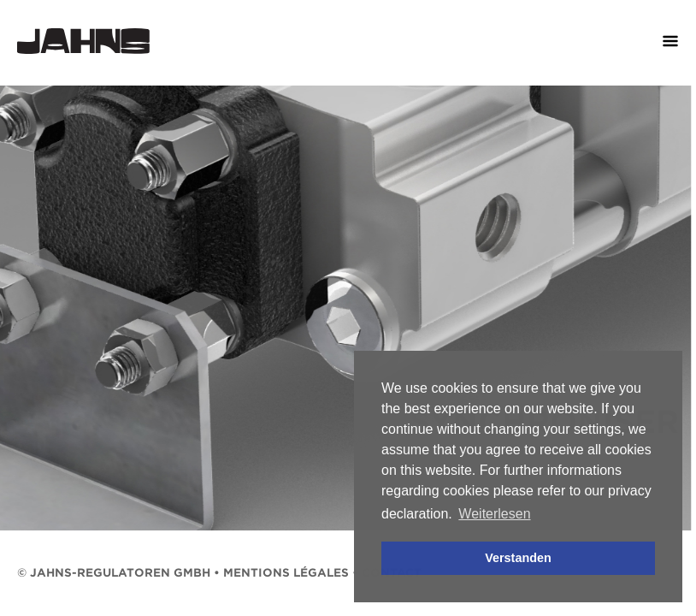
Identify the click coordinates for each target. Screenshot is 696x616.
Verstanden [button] (518, 558)
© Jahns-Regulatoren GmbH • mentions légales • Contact (219, 573)
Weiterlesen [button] (494, 514)
